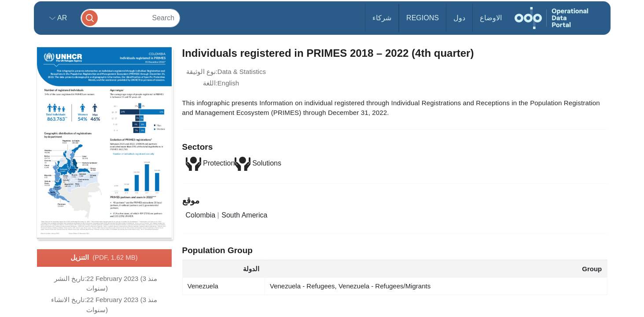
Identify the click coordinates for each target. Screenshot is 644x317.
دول (459, 18)
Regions (423, 18)
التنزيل (104, 258)
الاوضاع (491, 18)
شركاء (382, 18)
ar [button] (61, 18)
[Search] (130, 18)
